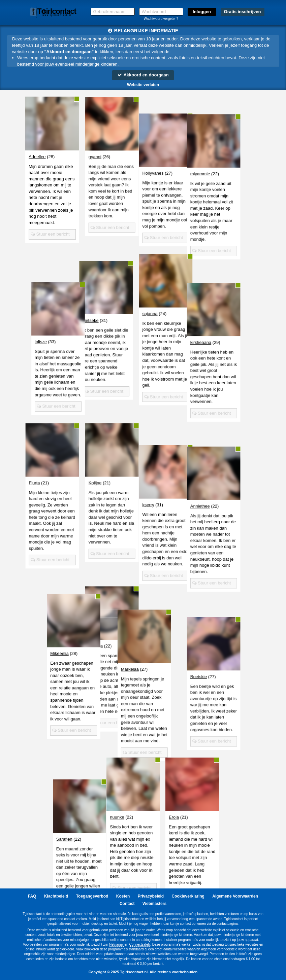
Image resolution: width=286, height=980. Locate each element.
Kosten (123, 896)
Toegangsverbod (92, 896)
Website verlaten (143, 85)
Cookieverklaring (188, 896)
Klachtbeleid (56, 896)
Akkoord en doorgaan (143, 75)
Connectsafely (140, 944)
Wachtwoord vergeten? (161, 19)
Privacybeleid (151, 896)
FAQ (32, 896)
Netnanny (116, 944)
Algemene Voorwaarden (235, 896)
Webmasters (154, 904)
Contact (127, 904)
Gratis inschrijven (243, 12)
